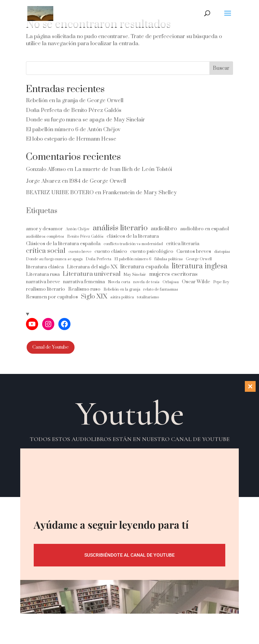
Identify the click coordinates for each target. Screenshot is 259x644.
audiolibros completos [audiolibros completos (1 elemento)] (45, 237)
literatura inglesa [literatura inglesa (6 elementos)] (200, 266)
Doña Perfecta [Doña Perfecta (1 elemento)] (98, 259)
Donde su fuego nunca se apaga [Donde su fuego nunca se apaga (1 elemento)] (54, 259)
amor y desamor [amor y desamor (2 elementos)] (44, 229)
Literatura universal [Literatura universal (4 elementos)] (92, 274)
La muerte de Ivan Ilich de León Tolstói (123, 169)
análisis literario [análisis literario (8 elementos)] (120, 228)
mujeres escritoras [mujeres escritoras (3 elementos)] (173, 274)
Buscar (221, 68)
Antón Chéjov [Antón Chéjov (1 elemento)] (78, 229)
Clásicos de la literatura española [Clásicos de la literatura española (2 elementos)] (63, 244)
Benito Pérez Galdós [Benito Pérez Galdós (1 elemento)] (85, 237)
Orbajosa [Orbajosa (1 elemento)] (171, 282)
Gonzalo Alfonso (46, 169)
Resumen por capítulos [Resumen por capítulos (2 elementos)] (52, 297)
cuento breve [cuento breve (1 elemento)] (80, 252)
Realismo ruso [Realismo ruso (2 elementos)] (84, 289)
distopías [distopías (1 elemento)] (222, 252)
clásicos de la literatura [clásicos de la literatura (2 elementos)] (133, 236)
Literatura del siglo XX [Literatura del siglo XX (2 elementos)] (92, 267)
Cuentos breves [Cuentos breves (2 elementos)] (194, 251)
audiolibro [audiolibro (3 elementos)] (164, 229)
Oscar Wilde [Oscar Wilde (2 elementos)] (196, 282)
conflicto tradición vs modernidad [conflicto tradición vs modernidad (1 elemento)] (133, 244)
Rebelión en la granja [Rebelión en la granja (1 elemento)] (122, 289)
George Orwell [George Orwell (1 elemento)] (199, 259)
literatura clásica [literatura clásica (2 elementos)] (45, 267)
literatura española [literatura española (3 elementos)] (145, 267)
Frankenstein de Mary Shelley (140, 193)
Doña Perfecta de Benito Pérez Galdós (74, 110)
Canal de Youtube (51, 347)
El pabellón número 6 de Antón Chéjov (73, 129)
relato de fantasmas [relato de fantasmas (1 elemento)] (161, 289)
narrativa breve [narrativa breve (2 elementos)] (43, 282)
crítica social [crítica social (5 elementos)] (46, 251)
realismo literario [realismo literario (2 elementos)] (46, 289)
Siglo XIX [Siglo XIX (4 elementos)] (94, 297)
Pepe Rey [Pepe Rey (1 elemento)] (221, 282)
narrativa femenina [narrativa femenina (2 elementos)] (84, 282)
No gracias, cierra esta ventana (129, 637)
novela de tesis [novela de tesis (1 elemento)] (146, 282)
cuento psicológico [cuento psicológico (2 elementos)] (152, 251)
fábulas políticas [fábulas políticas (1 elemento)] (169, 259)
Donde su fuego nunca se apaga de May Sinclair (85, 120)
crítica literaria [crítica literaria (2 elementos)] (183, 244)
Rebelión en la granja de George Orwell (75, 100)
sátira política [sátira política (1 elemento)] (122, 297)
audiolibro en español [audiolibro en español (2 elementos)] (205, 229)
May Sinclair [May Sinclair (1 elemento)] (135, 275)
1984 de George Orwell (98, 181)
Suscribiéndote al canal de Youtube (129, 555)
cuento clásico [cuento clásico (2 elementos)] (111, 251)
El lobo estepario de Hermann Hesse (71, 139)
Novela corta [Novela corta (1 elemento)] (119, 282)
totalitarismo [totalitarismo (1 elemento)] (148, 297)
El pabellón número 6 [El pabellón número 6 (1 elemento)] (133, 259)
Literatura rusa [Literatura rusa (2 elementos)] (43, 274)
